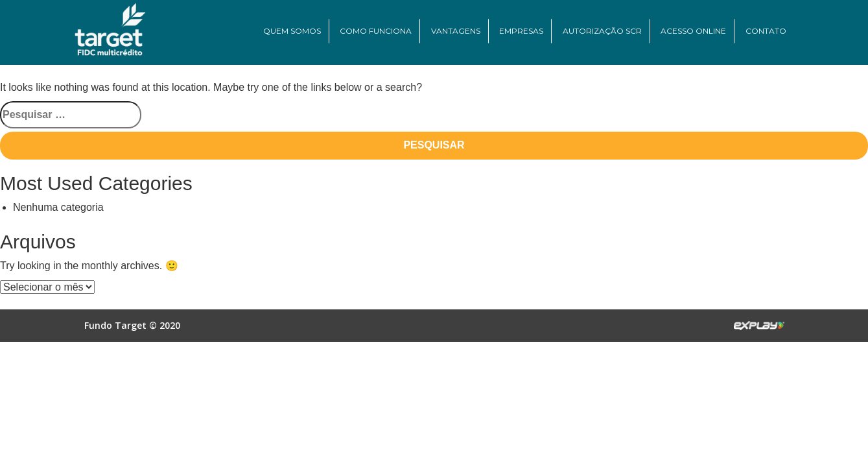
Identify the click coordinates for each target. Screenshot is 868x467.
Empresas (521, 31)
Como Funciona (376, 31)
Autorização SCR (602, 31)
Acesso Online (693, 31)
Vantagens (456, 31)
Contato (766, 31)
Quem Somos (292, 31)
